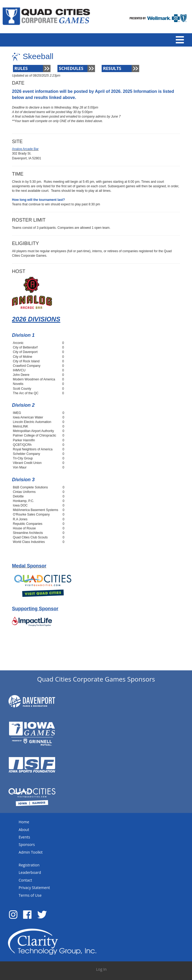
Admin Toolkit (31, 852)
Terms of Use (30, 895)
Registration (29, 865)
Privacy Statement (34, 888)
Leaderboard (30, 872)
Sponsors (27, 844)
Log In (101, 969)
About (24, 830)
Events (24, 837)
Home (24, 822)
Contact (25, 880)
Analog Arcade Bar (25, 149)
